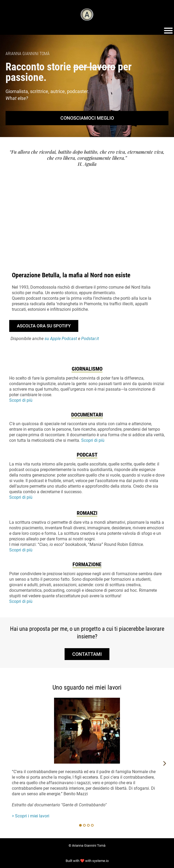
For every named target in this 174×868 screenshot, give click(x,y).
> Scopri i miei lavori (31, 816)
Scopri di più (21, 400)
